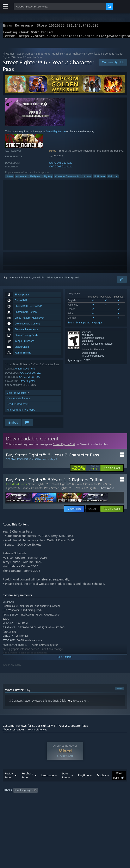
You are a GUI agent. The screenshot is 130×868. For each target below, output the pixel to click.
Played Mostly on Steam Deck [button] (20, 804)
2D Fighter (35, 179)
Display (101, 784)
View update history (18, 401)
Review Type (9, 784)
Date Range (66, 784)
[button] (112, 471)
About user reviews (14, 732)
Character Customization (68, 179)
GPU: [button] (90, 804)
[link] (85, 471)
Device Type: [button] (108, 804)
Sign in (7, 280)
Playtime (83, 784)
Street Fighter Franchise (49, 56)
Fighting (48, 179)
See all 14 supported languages (85, 325)
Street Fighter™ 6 (75, 56)
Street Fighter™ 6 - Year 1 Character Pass (78, 486)
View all (120, 691)
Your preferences (38, 732)
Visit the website (18, 395)
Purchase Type (27, 784)
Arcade (87, 179)
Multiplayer (100, 179)
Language (48, 784)
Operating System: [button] (55, 804)
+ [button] (116, 179)
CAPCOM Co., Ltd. (61, 165)
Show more (107, 490)
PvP (110, 179)
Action (10, 179)
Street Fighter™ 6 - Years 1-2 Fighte (74, 490)
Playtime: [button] (97, 799)
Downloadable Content (101, 56)
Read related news (18, 407)
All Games (9, 56)
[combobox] (60, 6)
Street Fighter (27, 383)
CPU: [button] (76, 804)
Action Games (25, 56)
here (69, 703)
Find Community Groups (21, 412)
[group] (65, 801)
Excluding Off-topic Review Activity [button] (65, 799)
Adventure (21, 179)
